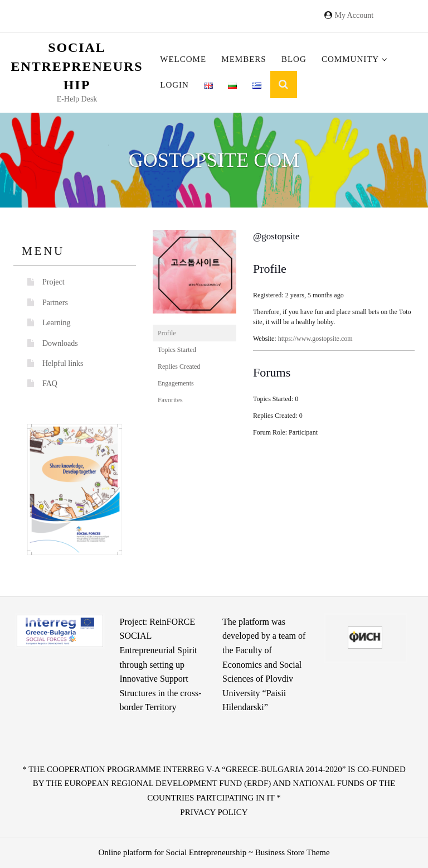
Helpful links (63, 363)
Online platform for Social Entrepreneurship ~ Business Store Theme (214, 852)
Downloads (60, 343)
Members (244, 59)
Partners (55, 303)
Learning (57, 323)
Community (355, 59)
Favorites (170, 400)
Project (53, 282)
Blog (294, 59)
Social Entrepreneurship (77, 66)
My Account (354, 15)
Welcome (183, 59)
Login (174, 85)
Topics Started (177, 350)
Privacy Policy (214, 812)
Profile (167, 333)
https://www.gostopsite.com (315, 339)
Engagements (176, 383)
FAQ (50, 384)
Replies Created (179, 367)
